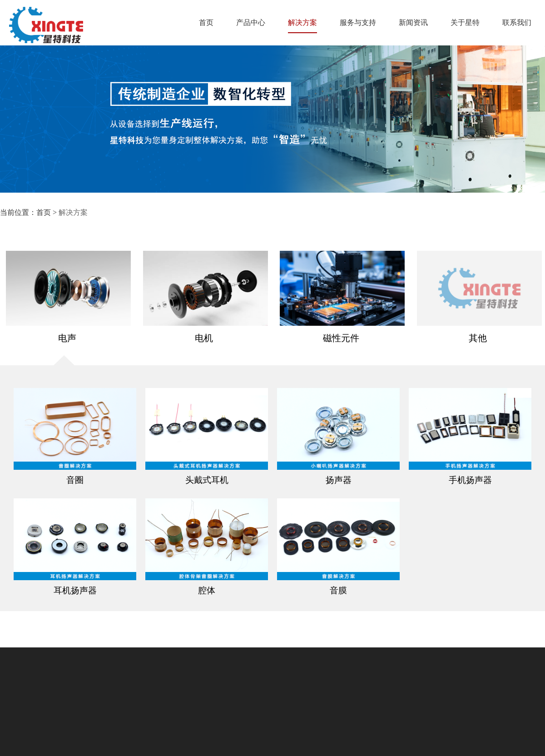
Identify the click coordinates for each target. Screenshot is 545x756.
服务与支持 (358, 22)
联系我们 (517, 22)
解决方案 (302, 26)
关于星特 (465, 22)
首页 (206, 22)
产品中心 (251, 22)
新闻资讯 (413, 22)
